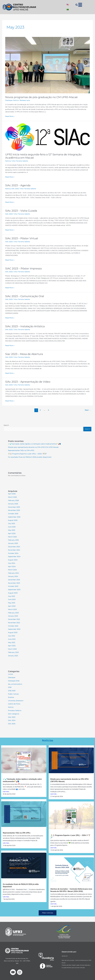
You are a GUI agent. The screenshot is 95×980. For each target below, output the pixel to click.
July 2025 (12, 523)
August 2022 (13, 632)
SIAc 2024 (12, 720)
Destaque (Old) (14, 681)
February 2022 (13, 652)
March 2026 (12, 497)
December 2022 (14, 619)
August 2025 (13, 520)
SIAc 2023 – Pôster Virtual (22, 238)
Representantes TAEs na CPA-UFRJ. (21, 450)
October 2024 (13, 553)
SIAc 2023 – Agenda (18, 185)
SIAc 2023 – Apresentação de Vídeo (28, 382)
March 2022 (12, 649)
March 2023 (12, 609)
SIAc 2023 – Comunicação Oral (25, 296)
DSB (10, 687)
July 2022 (12, 636)
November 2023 (14, 583)
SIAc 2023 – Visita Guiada (21, 211)
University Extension (16, 701)
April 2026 (12, 494)
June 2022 (12, 639)
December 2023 (14, 580)
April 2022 (12, 646)
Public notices (13, 694)
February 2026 (13, 500)
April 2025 (12, 533)
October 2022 (13, 626)
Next (88, 410)
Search (6, 425)
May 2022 (12, 642)
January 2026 (13, 504)
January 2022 (13, 656)
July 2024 (12, 563)
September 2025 (14, 517)
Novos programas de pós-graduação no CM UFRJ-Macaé (41, 97)
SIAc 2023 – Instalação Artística (25, 326)
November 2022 (14, 623)
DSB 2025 (12, 691)
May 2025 (12, 530)
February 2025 (13, 540)
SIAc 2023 (15, 189)
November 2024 (14, 550)
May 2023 (12, 603)
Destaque (9, 100)
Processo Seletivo (15, 710)
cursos (10, 674)
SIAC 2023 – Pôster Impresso (24, 268)
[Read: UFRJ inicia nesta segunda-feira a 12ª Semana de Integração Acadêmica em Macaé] (47, 137)
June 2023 (12, 599)
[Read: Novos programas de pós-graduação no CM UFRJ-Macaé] (47, 65)
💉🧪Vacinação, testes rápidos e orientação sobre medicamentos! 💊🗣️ (35, 444)
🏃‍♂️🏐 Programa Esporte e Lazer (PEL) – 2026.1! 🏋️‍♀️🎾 (27, 454)
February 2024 (13, 573)
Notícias (48, 740)
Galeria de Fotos (14, 704)
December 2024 (14, 547)
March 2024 (12, 570)
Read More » (10, 116)
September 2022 (14, 629)
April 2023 (12, 606)
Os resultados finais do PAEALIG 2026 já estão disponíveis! (30, 457)
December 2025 (14, 507)
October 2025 (13, 514)
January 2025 (13, 543)
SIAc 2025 (12, 724)
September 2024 (14, 557)
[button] (80, 5)
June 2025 (12, 527)
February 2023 (13, 613)
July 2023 (12, 596)
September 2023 (14, 590)
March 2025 (12, 537)
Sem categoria (14, 714)
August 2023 (13, 593)
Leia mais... (6, 792)
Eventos (11, 697)
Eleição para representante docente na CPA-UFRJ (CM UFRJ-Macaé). (33, 447)
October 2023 (13, 586)
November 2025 (14, 510)
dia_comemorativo (15, 684)
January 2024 (13, 576)
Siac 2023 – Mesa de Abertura (24, 354)
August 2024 (13, 560)
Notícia (16, 100)
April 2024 (12, 566)
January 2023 (13, 616)
